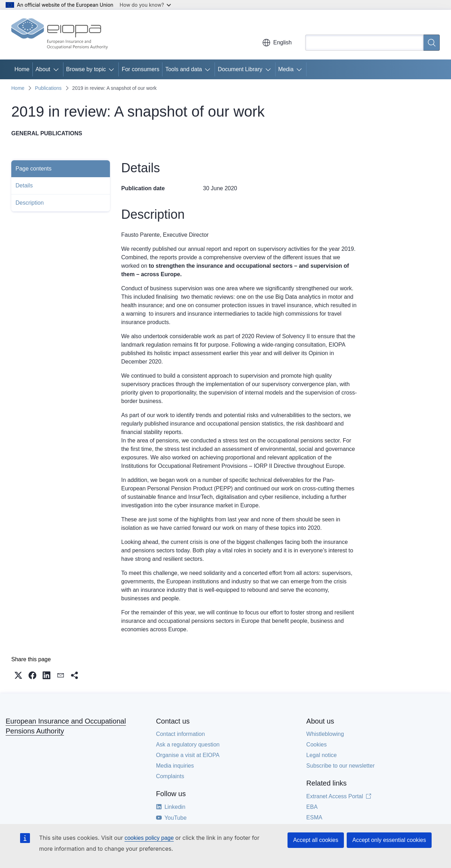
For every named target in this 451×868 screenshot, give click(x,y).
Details (24, 185)
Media (286, 69)
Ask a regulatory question (188, 745)
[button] (18, 675)
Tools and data (184, 69)
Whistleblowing (325, 734)
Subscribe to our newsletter (340, 766)
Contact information (181, 734)
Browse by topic (86, 69)
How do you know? (146, 5)
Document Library (240, 69)
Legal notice (321, 755)
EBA (312, 807)
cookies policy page (149, 838)
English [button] (277, 43)
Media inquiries (175, 766)
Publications (48, 88)
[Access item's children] (57, 69)
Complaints (170, 776)
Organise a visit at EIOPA (188, 755)
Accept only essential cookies (389, 840)
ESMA (314, 817)
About (43, 69)
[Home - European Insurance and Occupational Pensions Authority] (60, 35)
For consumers (140, 69)
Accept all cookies (316, 840)
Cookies (316, 745)
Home (22, 69)
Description (30, 203)
